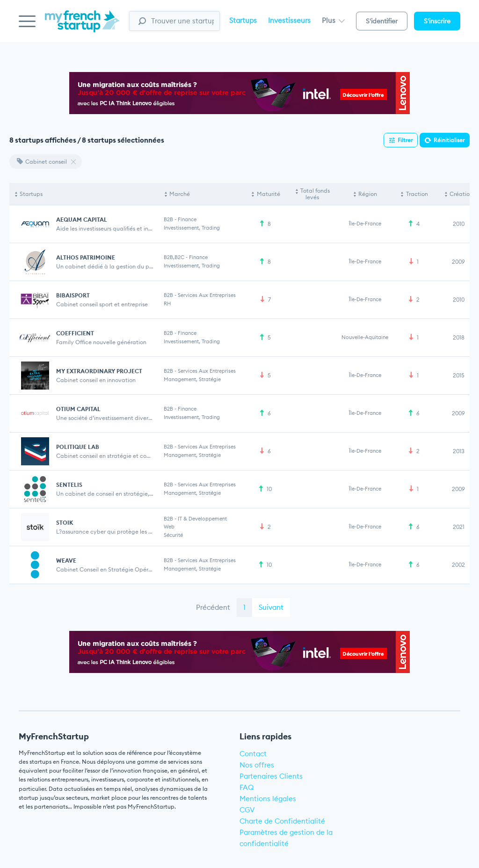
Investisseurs (289, 20)
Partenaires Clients (271, 776)
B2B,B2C (174, 257)
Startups (243, 20)
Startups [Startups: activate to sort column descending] (31, 194)
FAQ (247, 787)
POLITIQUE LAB (78, 447)
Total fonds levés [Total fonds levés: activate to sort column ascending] (315, 194)
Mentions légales (268, 799)
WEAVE (66, 561)
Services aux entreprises (207, 295)
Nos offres (257, 765)
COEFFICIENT (75, 333)
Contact (253, 754)
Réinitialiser (449, 140)
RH (167, 304)
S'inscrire (437, 21)
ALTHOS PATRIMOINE (86, 257)
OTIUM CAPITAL (78, 409)
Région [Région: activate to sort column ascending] (368, 194)
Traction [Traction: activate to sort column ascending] (417, 194)
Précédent (213, 607)
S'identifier (382, 21)
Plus (333, 20)
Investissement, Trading (192, 228)
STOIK (65, 523)
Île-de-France (365, 224)
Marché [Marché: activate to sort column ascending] (180, 194)
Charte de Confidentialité (282, 821)
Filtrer (405, 140)
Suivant (271, 607)
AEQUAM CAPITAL (82, 220)
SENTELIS (69, 485)
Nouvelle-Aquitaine (365, 337)
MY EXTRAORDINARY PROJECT (99, 371)
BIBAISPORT (73, 295)
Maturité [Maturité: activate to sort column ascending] (269, 194)
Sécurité (173, 535)
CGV (247, 810)
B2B (168, 219)
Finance (187, 219)
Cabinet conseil (42, 162)
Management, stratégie (192, 379)
